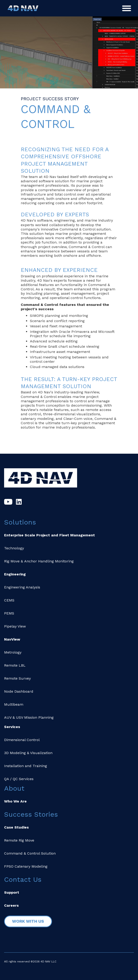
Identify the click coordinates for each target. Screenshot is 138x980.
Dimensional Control (22, 740)
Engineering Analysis (22, 587)
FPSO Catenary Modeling (26, 866)
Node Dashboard (19, 691)
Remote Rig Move (19, 840)
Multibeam (14, 704)
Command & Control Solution (30, 853)
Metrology (13, 652)
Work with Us (28, 921)
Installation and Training (26, 766)
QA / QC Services (19, 779)
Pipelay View (15, 626)
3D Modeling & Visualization (28, 753)
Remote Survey (17, 678)
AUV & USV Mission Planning (29, 717)
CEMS (9, 600)
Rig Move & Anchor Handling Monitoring (39, 561)
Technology (14, 548)
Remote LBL (15, 665)
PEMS (9, 613)
